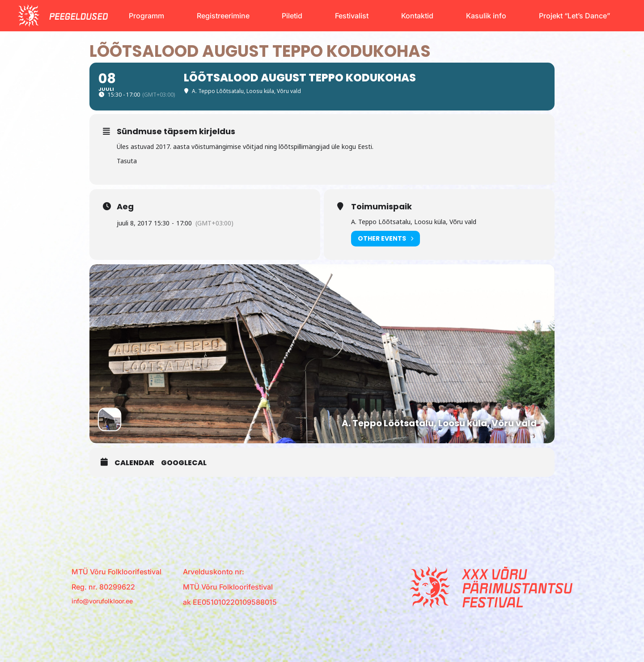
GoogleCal (184, 463)
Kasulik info (486, 16)
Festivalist (352, 16)
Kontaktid (417, 16)
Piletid (292, 16)
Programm (146, 16)
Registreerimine (223, 16)
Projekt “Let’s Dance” (574, 16)
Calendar (134, 463)
